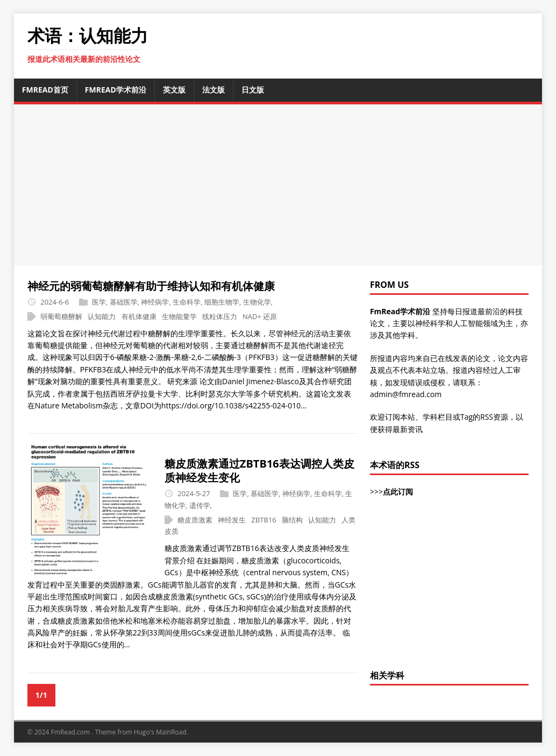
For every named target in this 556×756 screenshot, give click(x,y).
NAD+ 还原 (260, 316)
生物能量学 (179, 316)
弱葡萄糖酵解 (61, 316)
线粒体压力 (220, 316)
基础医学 (124, 302)
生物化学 (257, 302)
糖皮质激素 (195, 520)
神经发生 (232, 520)
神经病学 (155, 302)
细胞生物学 (222, 302)
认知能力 (102, 316)
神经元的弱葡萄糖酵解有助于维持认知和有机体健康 (151, 286)
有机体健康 (139, 316)
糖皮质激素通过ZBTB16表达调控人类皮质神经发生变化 (259, 471)
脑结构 (292, 520)
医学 (99, 302)
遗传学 (200, 505)
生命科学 (187, 302)
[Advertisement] (285, 185)
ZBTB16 (264, 520)
